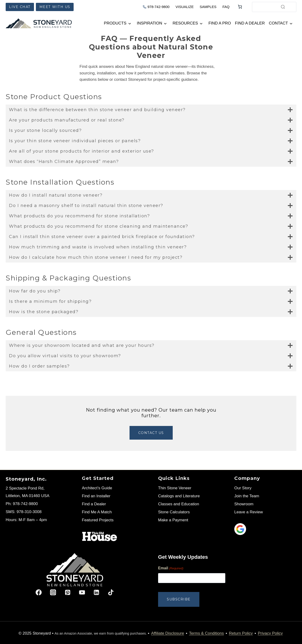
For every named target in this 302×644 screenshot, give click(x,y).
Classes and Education (179, 504)
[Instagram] (53, 592)
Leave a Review (249, 512)
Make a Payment (173, 520)
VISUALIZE (185, 7)
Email (171, 569)
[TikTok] (111, 592)
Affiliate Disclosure (168, 632)
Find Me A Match (97, 512)
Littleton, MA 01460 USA (27, 496)
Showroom (244, 504)
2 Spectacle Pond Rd (25, 488)
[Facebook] (39, 592)
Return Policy (241, 632)
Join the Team (247, 496)
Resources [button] (185, 23)
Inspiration (149, 23)
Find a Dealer (250, 23)
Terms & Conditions (206, 632)
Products (115, 23)
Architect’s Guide (97, 488)
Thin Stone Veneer (175, 488)
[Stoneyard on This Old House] (100, 537)
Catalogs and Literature (179, 496)
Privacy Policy (270, 632)
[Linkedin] (96, 592)
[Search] (283, 7)
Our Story (243, 488)
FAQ (226, 7)
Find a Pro (220, 23)
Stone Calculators (174, 512)
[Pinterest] (68, 592)
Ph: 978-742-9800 (22, 504)
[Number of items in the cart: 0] (240, 7)
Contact (278, 23)
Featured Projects (98, 520)
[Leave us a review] (265, 529)
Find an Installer (96, 496)
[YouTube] (82, 592)
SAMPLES (208, 7)
